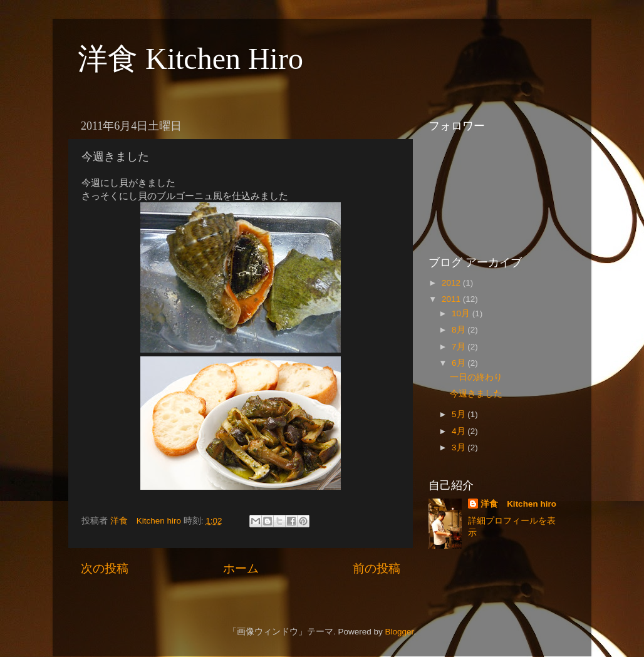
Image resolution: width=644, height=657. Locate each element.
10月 (462, 313)
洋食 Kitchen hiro (518, 504)
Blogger (399, 632)
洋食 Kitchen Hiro (190, 59)
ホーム (241, 568)
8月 (460, 330)
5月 (460, 414)
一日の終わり (476, 377)
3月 (460, 447)
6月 (460, 363)
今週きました (476, 394)
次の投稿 (105, 568)
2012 (452, 283)
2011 (452, 299)
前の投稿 (377, 568)
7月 (460, 347)
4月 (460, 431)
